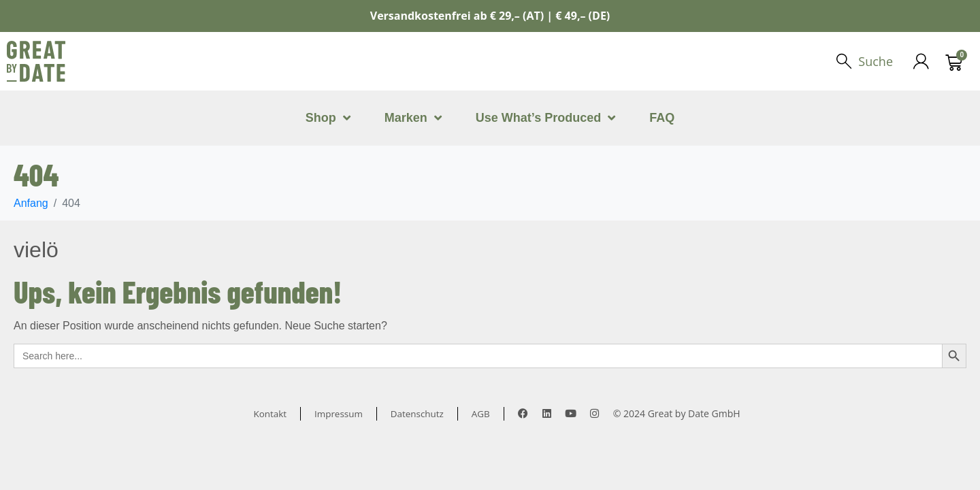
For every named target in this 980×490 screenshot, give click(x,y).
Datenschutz (418, 413)
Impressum (338, 413)
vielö (36, 250)
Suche (875, 61)
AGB (484, 413)
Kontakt (268, 413)
